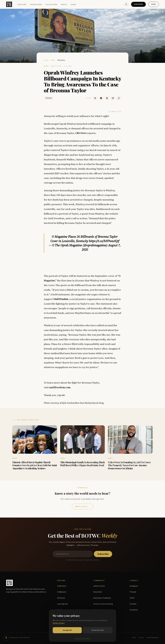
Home (46, 60)
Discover (22, 5)
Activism (49, 98)
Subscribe (138, 4)
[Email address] (73, 554)
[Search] (126, 4)
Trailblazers (36, 5)
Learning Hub (62, 604)
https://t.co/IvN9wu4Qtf (104, 241)
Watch (64, 5)
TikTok (132, 598)
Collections (51, 5)
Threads (133, 592)
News (53, 60)
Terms (134, 638)
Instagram (134, 586)
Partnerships (98, 610)
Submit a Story (82, 507)
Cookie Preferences (153, 638)
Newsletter (98, 592)
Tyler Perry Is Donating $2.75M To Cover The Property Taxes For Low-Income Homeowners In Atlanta (129, 465)
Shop (154, 4)
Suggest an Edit (115, 111)
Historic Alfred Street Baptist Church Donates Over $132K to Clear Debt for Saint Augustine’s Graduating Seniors (35, 465)
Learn (73, 5)
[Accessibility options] (6, 638)
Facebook (134, 610)
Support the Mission (101, 616)
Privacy (141, 638)
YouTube (133, 604)
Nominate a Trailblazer (102, 598)
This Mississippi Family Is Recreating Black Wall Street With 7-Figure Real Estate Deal (82, 464)
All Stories (61, 598)
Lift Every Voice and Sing (103, 604)
